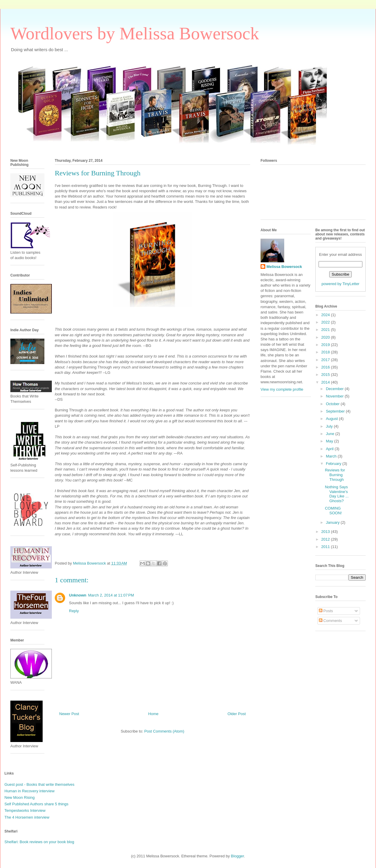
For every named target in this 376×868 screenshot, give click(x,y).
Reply (74, 611)
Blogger (237, 856)
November (335, 396)
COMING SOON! (333, 511)
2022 (326, 322)
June (331, 434)
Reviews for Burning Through (335, 475)
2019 (326, 345)
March (332, 456)
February (334, 464)
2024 (326, 315)
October (333, 404)
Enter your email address (341, 254)
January (333, 522)
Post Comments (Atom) (164, 731)
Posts (326, 611)
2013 (326, 532)
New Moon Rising (20, 797)
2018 (326, 352)
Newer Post (69, 714)
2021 (326, 330)
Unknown (78, 595)
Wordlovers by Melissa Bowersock (135, 33)
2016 (326, 367)
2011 (326, 547)
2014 (326, 382)
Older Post (237, 714)
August (332, 419)
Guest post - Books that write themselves (39, 784)
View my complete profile (282, 389)
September (336, 411)
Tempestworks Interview (25, 810)
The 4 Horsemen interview (27, 817)
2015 (326, 375)
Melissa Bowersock (284, 267)
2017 (326, 360)
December (335, 389)
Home (154, 714)
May (330, 441)
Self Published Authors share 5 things (36, 804)
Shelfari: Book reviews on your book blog (39, 842)
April (330, 449)
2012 (326, 539)
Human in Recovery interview (29, 791)
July (330, 426)
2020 (326, 337)
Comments (330, 621)
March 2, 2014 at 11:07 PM (111, 595)
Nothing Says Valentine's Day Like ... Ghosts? (337, 494)
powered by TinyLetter (340, 284)
